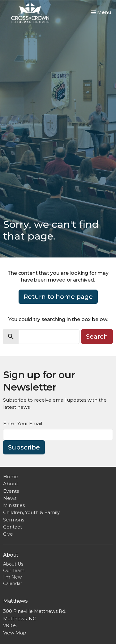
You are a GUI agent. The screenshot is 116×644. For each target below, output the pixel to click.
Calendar (13, 583)
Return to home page (58, 297)
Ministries (14, 505)
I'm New (12, 577)
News (10, 498)
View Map (15, 633)
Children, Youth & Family (31, 512)
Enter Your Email (23, 423)
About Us (13, 564)
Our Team (14, 571)
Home (11, 477)
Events (11, 491)
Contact (13, 527)
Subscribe (24, 447)
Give (8, 534)
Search (97, 337)
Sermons (14, 520)
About (11, 484)
